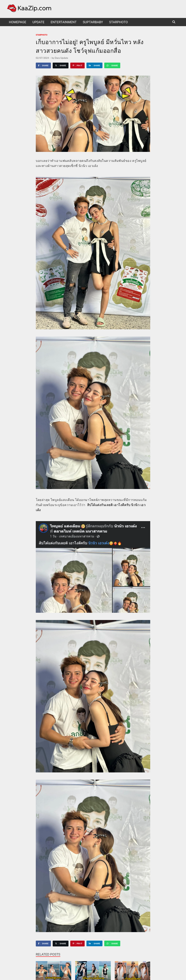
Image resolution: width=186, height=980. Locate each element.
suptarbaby (93, 22)
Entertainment (64, 22)
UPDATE (38, 22)
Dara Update (61, 58)
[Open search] (174, 22)
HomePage (18, 22)
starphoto (119, 22)
